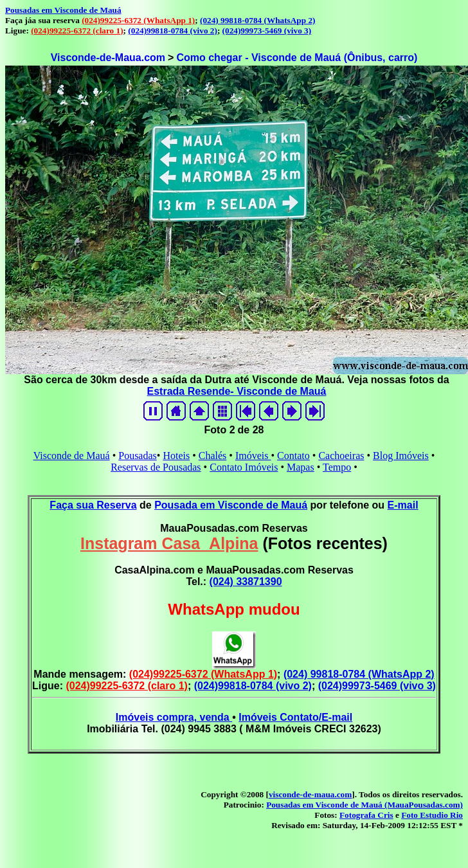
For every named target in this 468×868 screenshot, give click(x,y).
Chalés (213, 456)
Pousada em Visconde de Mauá (231, 505)
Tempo (337, 467)
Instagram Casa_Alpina (169, 543)
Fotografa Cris (366, 815)
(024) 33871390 (246, 582)
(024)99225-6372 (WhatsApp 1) (138, 20)
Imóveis (253, 456)
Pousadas (138, 456)
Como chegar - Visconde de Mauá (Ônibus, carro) (297, 58)
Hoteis (176, 456)
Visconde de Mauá (72, 456)
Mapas (301, 467)
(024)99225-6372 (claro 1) (77, 31)
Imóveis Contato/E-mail (295, 717)
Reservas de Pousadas (156, 467)
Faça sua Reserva (93, 505)
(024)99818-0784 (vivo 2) (173, 31)
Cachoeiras (341, 456)
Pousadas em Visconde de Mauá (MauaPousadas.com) (364, 805)
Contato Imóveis (244, 467)
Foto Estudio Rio (432, 815)
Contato (293, 456)
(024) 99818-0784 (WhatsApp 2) (257, 20)
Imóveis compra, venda (174, 717)
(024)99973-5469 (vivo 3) (267, 31)
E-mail (403, 505)
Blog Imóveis (401, 456)
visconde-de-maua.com (310, 794)
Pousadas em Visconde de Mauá (63, 10)
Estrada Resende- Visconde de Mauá (237, 391)
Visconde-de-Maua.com (108, 58)
